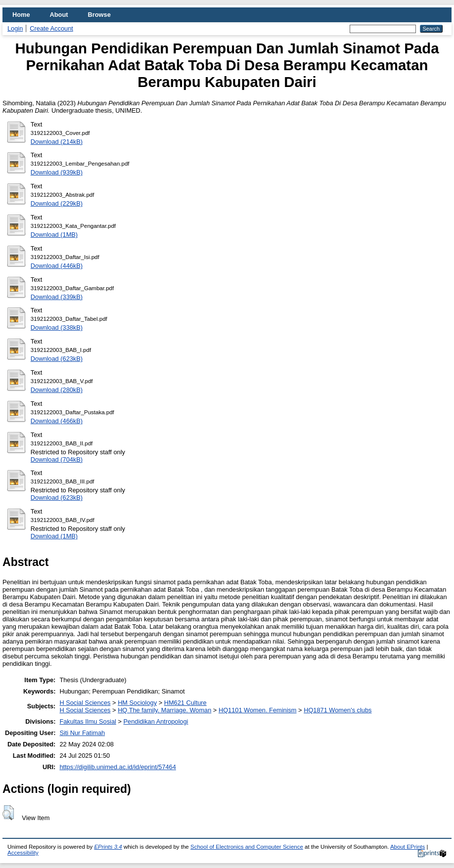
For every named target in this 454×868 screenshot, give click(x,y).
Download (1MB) (54, 235)
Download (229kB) (57, 203)
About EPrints (408, 847)
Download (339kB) (57, 297)
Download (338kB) (57, 327)
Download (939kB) (57, 172)
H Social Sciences (85, 703)
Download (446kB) (57, 266)
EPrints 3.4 (108, 847)
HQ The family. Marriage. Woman (164, 710)
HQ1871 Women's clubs (338, 710)
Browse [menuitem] (99, 15)
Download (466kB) (57, 421)
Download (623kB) (57, 359)
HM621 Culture (185, 703)
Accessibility (23, 853)
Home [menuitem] (21, 15)
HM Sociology (137, 703)
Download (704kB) (57, 459)
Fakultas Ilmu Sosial (88, 721)
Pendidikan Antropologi (156, 721)
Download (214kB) (57, 142)
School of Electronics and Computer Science (247, 847)
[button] (8, 813)
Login (15, 28)
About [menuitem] (59, 15)
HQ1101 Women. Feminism (258, 710)
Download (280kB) (57, 390)
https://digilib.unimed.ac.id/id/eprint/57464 (117, 767)
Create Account (51, 28)
